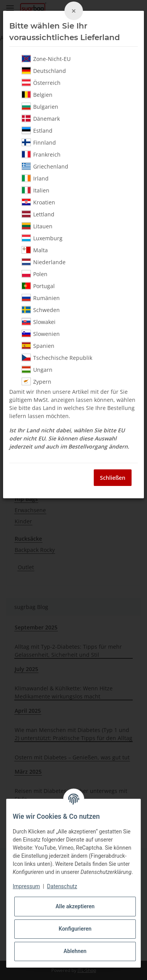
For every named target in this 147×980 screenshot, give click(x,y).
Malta (35, 250)
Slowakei (39, 322)
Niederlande (44, 262)
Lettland (38, 214)
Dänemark (41, 118)
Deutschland (44, 71)
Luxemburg (42, 238)
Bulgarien (40, 106)
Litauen (37, 226)
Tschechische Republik (57, 358)
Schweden (41, 310)
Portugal (38, 286)
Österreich (41, 83)
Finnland (39, 142)
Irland (35, 178)
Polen (35, 274)
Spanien (38, 346)
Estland (37, 130)
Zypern (36, 381)
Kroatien (38, 202)
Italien (35, 190)
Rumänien (41, 298)
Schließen (113, 478)
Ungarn (37, 369)
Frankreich (41, 154)
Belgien (37, 94)
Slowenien (41, 334)
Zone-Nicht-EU (46, 59)
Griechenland (45, 166)
